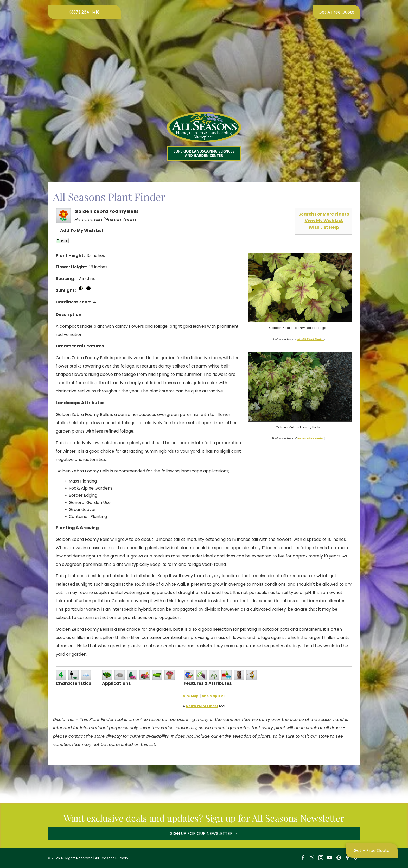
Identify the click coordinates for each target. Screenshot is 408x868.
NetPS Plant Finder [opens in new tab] (202, 706)
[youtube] (330, 858)
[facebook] (303, 858)
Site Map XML (213, 696)
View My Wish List (324, 221)
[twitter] (312, 858)
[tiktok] (356, 858)
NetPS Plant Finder (311, 339)
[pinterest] (339, 858)
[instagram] (321, 858)
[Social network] (347, 858)
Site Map (191, 696)
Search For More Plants (324, 214)
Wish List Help (324, 227)
